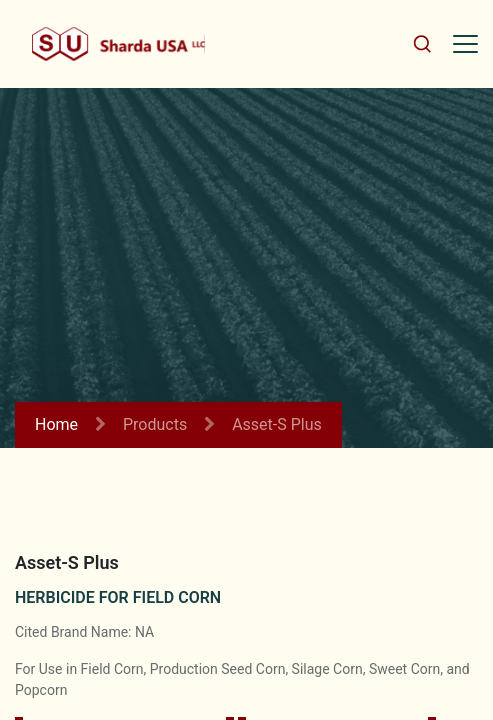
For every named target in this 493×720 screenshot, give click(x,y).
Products (155, 424)
